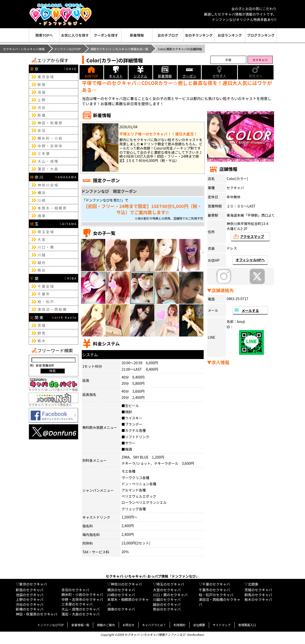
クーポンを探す (106, 35)
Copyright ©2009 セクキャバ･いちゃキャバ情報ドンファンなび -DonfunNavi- (152, 634)
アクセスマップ (252, 236)
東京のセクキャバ (33, 584)
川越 (42, 255)
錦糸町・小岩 (50, 138)
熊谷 (42, 270)
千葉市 (44, 294)
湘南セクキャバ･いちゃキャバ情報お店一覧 (119, 49)
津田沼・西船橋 (52, 309)
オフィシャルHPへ (250, 260)
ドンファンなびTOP (68, 49)
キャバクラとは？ (154, 625)
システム (140, 76)
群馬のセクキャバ (258, 595)
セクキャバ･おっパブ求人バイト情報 (54, 388)
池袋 (42, 92)
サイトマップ (222, 625)
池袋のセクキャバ (29, 595)
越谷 (42, 262)
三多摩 (44, 154)
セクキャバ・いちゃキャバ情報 (24, 49)
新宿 (42, 84)
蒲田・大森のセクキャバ (81, 614)
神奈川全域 (48, 185)
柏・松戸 (46, 302)
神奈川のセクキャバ (126, 584)
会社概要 (199, 625)
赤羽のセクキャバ (75, 590)
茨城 (42, 325)
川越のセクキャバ (167, 599)
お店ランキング (230, 35)
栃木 (42, 341)
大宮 (42, 239)
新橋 (42, 115)
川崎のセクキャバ (121, 595)
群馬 (42, 333)
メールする (250, 310)
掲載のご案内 (106, 625)
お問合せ (129, 625)
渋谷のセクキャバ (29, 604)
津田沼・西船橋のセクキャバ (220, 602)
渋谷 (42, 107)
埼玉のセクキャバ (170, 584)
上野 (42, 100)
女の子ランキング (199, 35)
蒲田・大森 (48, 169)
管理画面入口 (247, 625)
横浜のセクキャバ (121, 590)
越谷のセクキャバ (167, 604)
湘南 (42, 216)
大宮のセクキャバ (167, 590)
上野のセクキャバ (29, 599)
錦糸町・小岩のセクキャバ (82, 594)
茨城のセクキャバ (258, 590)
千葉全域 (46, 286)
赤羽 (42, 130)
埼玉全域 (46, 232)
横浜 (42, 193)
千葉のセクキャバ (216, 584)
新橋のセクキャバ (29, 609)
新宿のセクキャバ (29, 590)
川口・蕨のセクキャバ (170, 595)
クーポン (190, 76)
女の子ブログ (168, 35)
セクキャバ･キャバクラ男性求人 (54, 403)
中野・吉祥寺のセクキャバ (82, 599)
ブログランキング (261, 35)
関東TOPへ (44, 35)
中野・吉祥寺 (50, 146)
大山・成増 (48, 161)
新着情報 (137, 35)
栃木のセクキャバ (258, 599)
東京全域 (46, 77)
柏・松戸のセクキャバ (216, 595)
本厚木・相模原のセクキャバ (128, 602)
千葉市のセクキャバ (214, 590)
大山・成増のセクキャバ (81, 609)
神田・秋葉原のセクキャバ (36, 614)
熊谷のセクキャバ (167, 609)
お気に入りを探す (75, 35)
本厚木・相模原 (52, 208)
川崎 (42, 200)
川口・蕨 (46, 247)
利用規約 (180, 625)
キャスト (116, 76)
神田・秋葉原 (50, 123)
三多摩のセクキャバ (77, 604)
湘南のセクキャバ (121, 609)
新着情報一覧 (80, 625)
